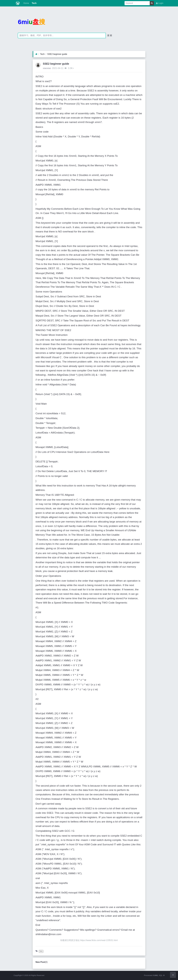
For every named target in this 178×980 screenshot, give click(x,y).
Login (160, 3)
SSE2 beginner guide (57, 54)
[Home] (36, 54)
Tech (34, 3)
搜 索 (110, 35)
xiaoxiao (47, 68)
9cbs (41, 951)
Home (26, 3)
